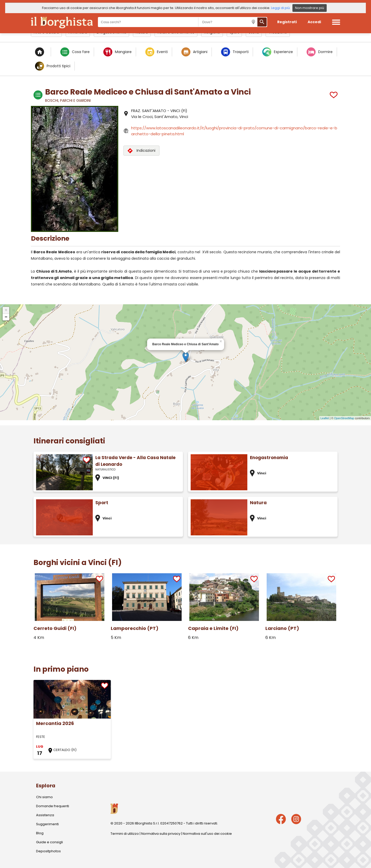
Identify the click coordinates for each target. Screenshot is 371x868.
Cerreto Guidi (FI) (55, 628)
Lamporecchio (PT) (135, 628)
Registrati (287, 22)
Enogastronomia (269, 458)
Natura (258, 503)
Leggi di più (280, 8)
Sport (102, 503)
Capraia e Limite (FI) (213, 628)
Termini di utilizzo (125, 834)
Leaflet (325, 418)
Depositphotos (48, 851)
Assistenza (45, 815)
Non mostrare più (310, 8)
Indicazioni (141, 151)
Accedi (314, 22)
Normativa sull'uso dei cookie (207, 834)
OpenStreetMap (344, 418)
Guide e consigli (49, 842)
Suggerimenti (47, 824)
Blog (40, 833)
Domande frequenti (53, 806)
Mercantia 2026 (55, 723)
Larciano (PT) (282, 628)
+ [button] (6, 310)
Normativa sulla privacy (161, 834)
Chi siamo (44, 797)
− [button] (6, 317)
